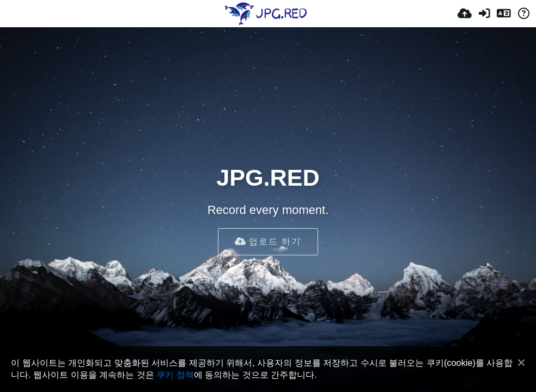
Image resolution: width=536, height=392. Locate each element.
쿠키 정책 (175, 375)
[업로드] (465, 14)
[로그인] (484, 14)
